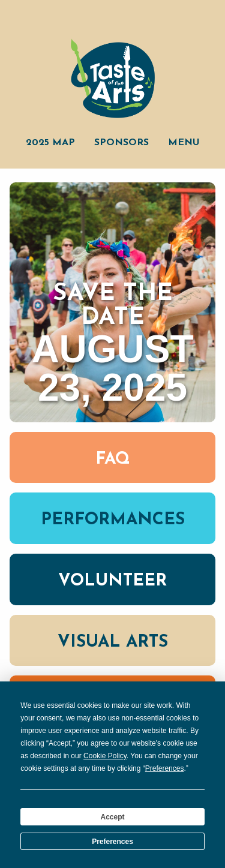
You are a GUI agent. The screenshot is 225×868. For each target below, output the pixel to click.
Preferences (112, 842)
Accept (112, 817)
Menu (184, 143)
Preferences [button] (165, 768)
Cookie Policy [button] (105, 756)
